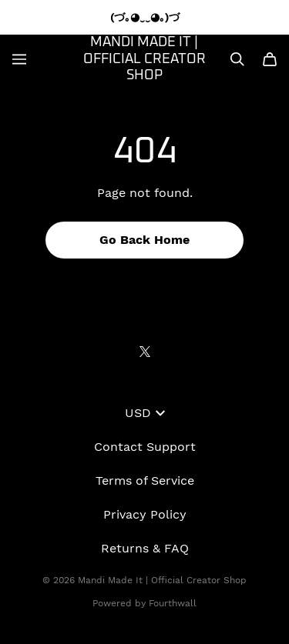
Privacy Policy (145, 514)
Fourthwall (173, 603)
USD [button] (145, 413)
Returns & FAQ (145, 548)
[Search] (237, 59)
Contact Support (145, 447)
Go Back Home (144, 240)
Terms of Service (145, 480)
